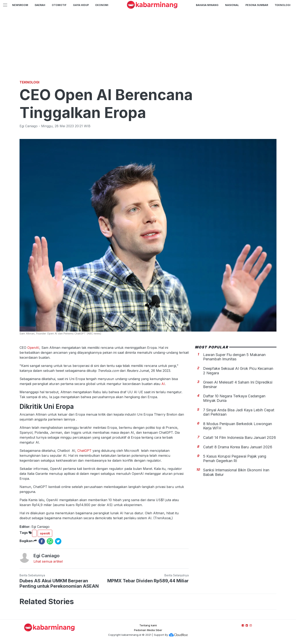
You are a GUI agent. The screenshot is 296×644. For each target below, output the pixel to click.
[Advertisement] (148, 48)
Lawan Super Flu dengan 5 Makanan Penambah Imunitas (234, 357)
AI (163, 384)
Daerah (40, 5)
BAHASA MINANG (207, 5)
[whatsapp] (50, 541)
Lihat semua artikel (48, 561)
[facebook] (42, 541)
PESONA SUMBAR (257, 5)
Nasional (232, 5)
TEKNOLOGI (283, 5)
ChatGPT (85, 451)
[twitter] (58, 541)
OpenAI (33, 348)
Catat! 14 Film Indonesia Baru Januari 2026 (239, 438)
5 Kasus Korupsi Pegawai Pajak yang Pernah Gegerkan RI (235, 458)
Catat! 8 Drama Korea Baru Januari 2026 (238, 447)
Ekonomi (102, 5)
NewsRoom (20, 5)
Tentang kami (148, 625)
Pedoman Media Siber (148, 630)
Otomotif (59, 5)
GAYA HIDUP (81, 5)
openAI (45, 533)
